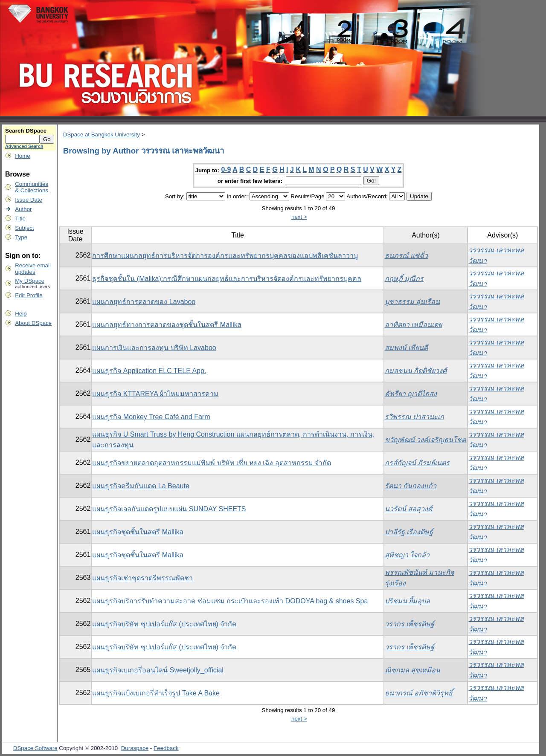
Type (21, 237)
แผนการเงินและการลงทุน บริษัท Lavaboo (154, 348)
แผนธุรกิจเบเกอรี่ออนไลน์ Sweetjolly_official (158, 670)
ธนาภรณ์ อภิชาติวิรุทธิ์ (419, 693)
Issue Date (29, 200)
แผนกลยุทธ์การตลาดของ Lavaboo (144, 302)
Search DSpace (26, 131)
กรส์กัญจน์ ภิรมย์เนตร (417, 463)
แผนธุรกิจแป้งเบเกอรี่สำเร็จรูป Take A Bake (156, 693)
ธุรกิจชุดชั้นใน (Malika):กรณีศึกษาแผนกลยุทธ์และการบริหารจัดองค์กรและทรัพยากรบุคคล (227, 279)
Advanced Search (24, 146)
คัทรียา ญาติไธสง (411, 394)
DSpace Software (35, 748)
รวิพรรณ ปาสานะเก (414, 417)
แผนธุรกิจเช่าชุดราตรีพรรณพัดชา (142, 578)
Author (23, 209)
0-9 (226, 169)
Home (23, 156)
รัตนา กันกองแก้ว (411, 486)
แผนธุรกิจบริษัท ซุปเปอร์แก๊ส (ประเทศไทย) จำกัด (164, 624)
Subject (24, 228)
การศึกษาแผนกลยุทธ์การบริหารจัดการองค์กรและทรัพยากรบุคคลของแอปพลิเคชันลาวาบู (225, 256)
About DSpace (33, 323)
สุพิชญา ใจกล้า (407, 555)
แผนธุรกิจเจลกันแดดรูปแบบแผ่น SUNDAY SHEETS (169, 509)
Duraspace (135, 748)
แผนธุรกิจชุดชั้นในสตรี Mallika (138, 532)
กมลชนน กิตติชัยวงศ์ (416, 371)
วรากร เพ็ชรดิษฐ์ (409, 624)
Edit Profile (29, 295)
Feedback (166, 748)
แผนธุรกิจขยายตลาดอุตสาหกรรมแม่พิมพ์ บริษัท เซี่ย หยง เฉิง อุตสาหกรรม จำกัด (212, 463)
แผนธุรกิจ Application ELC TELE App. (149, 371)
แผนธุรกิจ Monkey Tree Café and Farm (151, 417)
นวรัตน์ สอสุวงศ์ (408, 509)
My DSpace (30, 281)
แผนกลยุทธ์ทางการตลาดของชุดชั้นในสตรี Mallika (167, 325)
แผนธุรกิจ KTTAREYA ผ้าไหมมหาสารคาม (155, 394)
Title (20, 219)
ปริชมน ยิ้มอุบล (407, 601)
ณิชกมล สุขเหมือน (412, 670)
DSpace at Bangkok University (102, 135)
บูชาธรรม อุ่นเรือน (412, 302)
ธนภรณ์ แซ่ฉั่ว (406, 256)
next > (299, 217)
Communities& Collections (32, 187)
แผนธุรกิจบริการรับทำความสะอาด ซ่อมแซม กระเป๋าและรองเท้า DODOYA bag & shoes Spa (230, 601)
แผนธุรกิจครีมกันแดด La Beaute (141, 486)
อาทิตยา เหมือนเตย (413, 325)
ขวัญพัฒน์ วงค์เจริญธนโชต (425, 440)
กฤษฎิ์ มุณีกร (404, 279)
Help (21, 314)
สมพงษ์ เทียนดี (406, 348)
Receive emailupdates (33, 269)
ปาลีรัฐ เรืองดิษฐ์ (409, 532)
